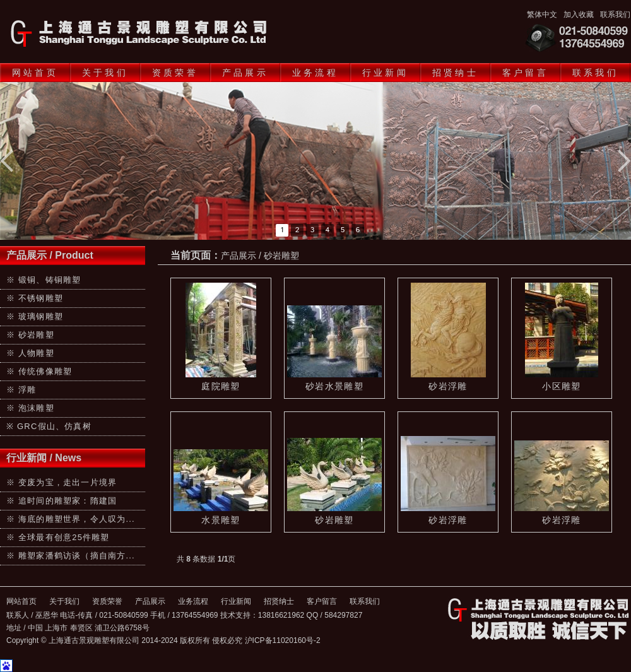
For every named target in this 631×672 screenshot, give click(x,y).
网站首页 (35, 73)
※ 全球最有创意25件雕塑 (58, 537)
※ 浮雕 (21, 390)
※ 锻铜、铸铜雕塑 (44, 280)
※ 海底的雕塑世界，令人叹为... (71, 519)
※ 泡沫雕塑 (30, 408)
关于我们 (105, 73)
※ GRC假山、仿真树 (49, 426)
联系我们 (615, 15)
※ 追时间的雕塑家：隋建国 (62, 501)
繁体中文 (542, 15)
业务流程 (315, 73)
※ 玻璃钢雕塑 (35, 316)
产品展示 (245, 73)
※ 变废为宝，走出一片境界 (62, 482)
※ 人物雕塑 (30, 353)
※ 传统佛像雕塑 (39, 371)
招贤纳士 (455, 73)
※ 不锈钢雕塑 (35, 298)
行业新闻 (385, 73)
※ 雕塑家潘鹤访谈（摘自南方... (71, 556)
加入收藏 (579, 15)
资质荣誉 (175, 73)
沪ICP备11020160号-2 (283, 640)
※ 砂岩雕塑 (30, 335)
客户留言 (525, 73)
